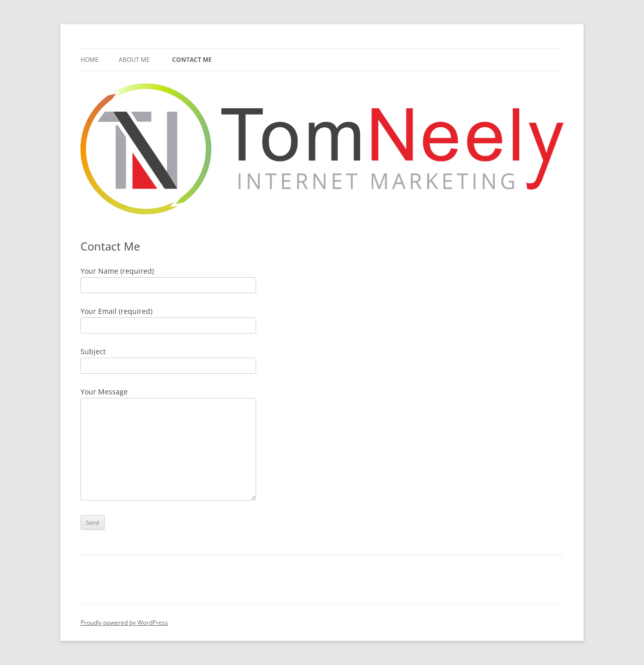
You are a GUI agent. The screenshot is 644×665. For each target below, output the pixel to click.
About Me (134, 60)
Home (90, 60)
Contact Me (192, 60)
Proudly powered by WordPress (124, 622)
